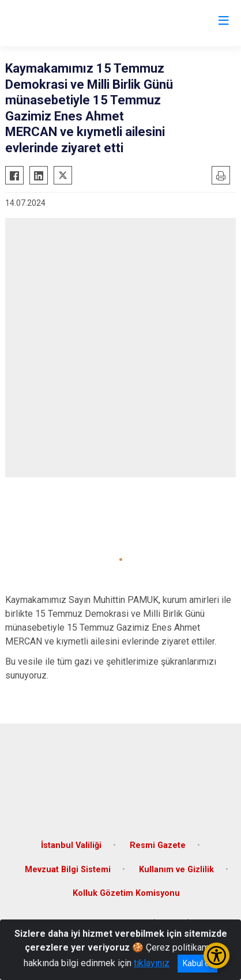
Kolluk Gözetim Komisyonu (126, 893)
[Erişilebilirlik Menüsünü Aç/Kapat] (216, 955)
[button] (121, 559)
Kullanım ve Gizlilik (176, 870)
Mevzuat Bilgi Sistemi (68, 870)
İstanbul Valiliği (71, 845)
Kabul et (197, 963)
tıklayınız (152, 963)
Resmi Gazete (158, 845)
